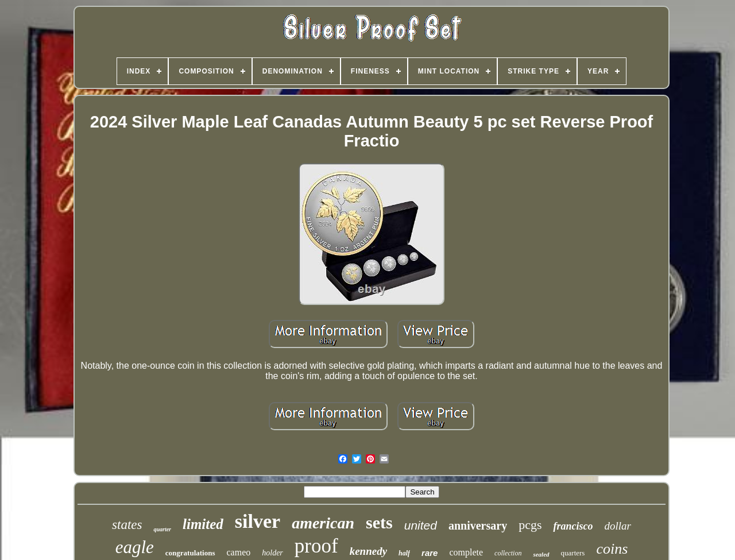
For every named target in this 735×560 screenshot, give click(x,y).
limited (203, 524)
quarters (573, 553)
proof (316, 546)
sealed (541, 554)
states (127, 525)
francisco (573, 526)
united (421, 525)
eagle (135, 547)
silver (258, 521)
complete (466, 552)
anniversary (478, 526)
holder (272, 553)
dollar (617, 526)
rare (430, 553)
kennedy (368, 551)
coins (612, 549)
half (404, 553)
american (323, 523)
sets (379, 522)
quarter (162, 529)
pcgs (530, 525)
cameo (239, 552)
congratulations (190, 553)
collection (508, 553)
